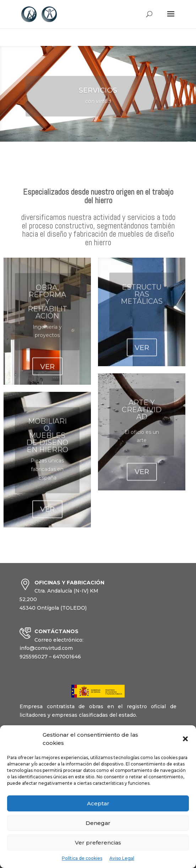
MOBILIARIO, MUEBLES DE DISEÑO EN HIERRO (47, 444)
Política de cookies (82, 858)
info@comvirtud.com (46, 648)
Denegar (98, 823)
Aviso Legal (122, 858)
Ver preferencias (98, 843)
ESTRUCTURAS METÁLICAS (142, 301)
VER (47, 374)
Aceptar (98, 803)
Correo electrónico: (59, 640)
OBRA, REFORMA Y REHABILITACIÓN (47, 309)
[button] (185, 739)
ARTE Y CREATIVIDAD (142, 417)
